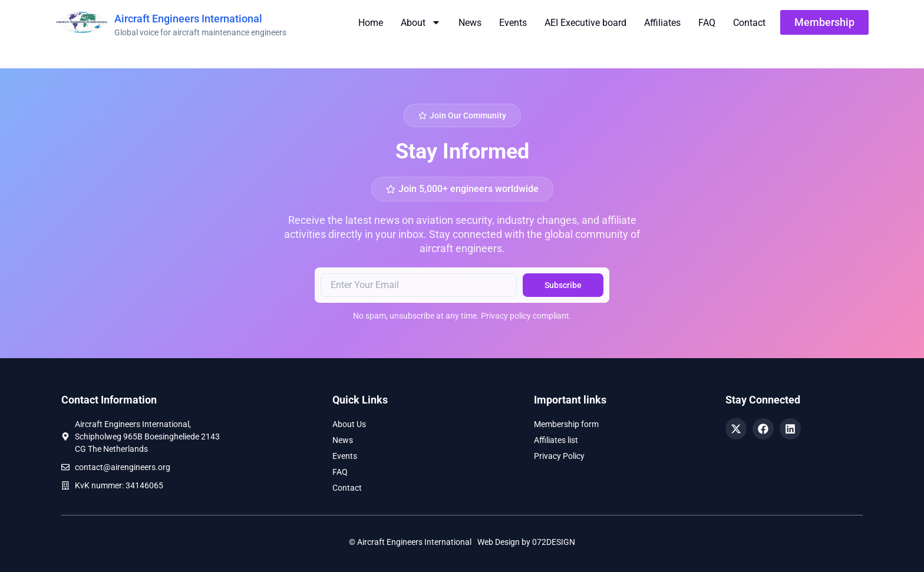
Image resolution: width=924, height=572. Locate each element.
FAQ (707, 23)
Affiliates (662, 23)
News (470, 23)
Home (371, 23)
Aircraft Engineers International (188, 19)
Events (513, 23)
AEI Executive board (585, 23)
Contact (749, 23)
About (421, 22)
